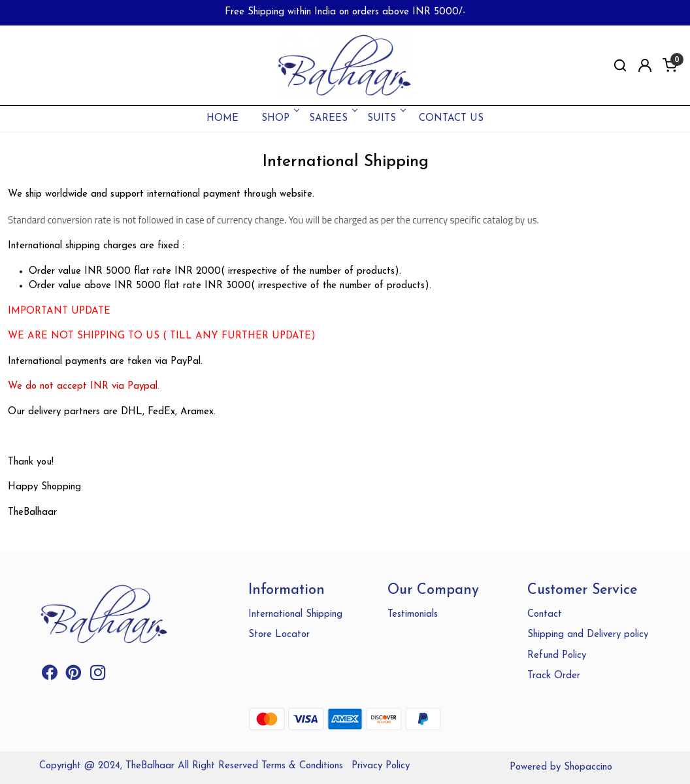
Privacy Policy (381, 766)
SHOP (279, 119)
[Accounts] (645, 65)
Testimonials (413, 614)
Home (222, 119)
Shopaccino (588, 767)
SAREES (332, 119)
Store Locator (279, 635)
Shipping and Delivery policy (588, 635)
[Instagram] (98, 676)
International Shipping (295, 614)
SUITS (386, 119)
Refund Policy (557, 656)
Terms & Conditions (302, 766)
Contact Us (451, 119)
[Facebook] (50, 676)
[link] (620, 66)
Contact (545, 614)
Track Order (554, 676)
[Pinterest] (74, 676)
